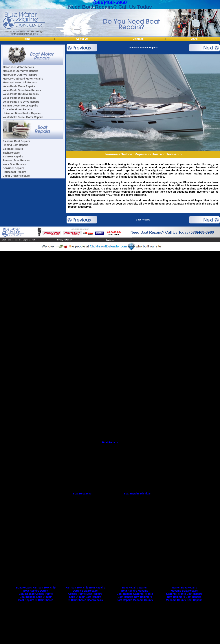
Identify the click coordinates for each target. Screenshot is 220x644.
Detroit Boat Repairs (85, 591)
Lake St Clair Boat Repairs (85, 597)
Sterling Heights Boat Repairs (184, 594)
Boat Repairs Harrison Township (36, 588)
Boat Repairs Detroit (36, 591)
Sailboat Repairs (13, 149)
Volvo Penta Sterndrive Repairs (22, 90)
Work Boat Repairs (14, 164)
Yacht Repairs (11, 153)
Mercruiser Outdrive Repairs (20, 75)
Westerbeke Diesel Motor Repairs (23, 117)
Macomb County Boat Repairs (184, 600)
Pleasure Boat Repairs (16, 141)
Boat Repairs (143, 220)
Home (26, 39)
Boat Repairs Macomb (135, 591)
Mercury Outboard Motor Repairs (23, 79)
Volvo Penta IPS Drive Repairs (21, 102)
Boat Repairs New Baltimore (135, 597)
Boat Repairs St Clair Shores (36, 600)
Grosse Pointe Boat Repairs (85, 594)
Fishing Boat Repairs (16, 145)
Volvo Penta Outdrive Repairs (21, 94)
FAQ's (194, 39)
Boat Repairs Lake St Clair (36, 597)
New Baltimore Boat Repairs (184, 597)
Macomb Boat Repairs (184, 591)
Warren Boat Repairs (184, 588)
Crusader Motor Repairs (17, 109)
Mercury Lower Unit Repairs (20, 82)
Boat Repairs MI (82, 494)
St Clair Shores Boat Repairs (85, 600)
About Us (82, 39)
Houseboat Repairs (14, 172)
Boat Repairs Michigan (138, 494)
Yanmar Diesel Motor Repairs (21, 106)
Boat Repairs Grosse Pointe (36, 594)
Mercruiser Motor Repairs (18, 67)
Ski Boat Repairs (13, 157)
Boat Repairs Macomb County (135, 600)
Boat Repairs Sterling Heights (135, 594)
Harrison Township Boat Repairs (85, 588)
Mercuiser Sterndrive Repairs (21, 71)
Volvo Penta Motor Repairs (19, 86)
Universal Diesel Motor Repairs (22, 113)
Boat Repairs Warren (135, 588)
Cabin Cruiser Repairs (16, 176)
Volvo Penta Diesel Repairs (19, 98)
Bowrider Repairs (13, 168)
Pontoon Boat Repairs (16, 160)
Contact (138, 39)
